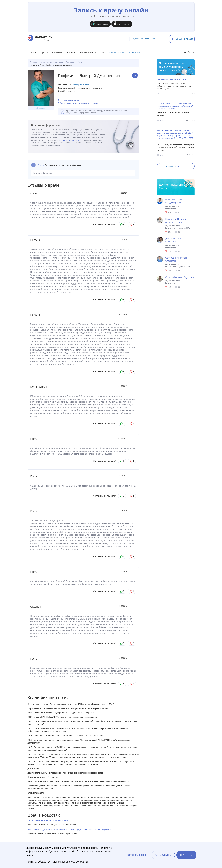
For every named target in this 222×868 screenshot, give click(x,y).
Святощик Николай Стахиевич (176, 259)
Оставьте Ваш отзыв (83, 173)
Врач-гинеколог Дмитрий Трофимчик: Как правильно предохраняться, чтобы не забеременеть (70, 830)
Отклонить (163, 855)
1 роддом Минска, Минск (71, 100)
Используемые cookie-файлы (70, 862)
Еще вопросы (172, 166)
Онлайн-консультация (91, 52)
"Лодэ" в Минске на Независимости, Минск (79, 103)
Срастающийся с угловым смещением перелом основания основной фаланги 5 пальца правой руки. (175, 106)
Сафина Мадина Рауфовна (180, 277)
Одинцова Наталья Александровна (176, 221)
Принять (186, 855)
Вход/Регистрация (181, 39)
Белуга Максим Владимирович (174, 201)
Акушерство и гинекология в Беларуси (174, 68)
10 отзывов (41, 108)
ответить (164, 94)
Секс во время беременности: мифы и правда (48, 820)
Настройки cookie (136, 855)
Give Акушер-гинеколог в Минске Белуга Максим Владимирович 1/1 (167, 212)
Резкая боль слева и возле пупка (171, 79)
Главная (32, 52)
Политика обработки (38, 862)
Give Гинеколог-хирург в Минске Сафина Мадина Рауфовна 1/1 (167, 287)
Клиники (57, 52)
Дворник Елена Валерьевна (174, 240)
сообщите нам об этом (69, 140)
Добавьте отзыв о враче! (142, 39)
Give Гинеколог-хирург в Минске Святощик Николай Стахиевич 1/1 (167, 271)
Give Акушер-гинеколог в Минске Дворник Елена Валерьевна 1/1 (167, 251)
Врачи (44, 52)
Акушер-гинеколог (81, 85)
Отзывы (70, 52)
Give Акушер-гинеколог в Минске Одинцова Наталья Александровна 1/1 (167, 232)
